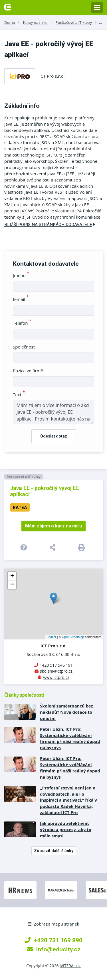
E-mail (21, 299)
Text (19, 394)
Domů (10, 22)
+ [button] (12, 576)
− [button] (12, 585)
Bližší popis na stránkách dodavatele (50, 225)
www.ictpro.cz (56, 677)
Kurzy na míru (35, 22)
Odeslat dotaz (54, 436)
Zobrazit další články (54, 851)
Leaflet (52, 637)
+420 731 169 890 (53, 940)
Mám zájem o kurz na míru (53, 526)
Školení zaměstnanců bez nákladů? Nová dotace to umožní (66, 712)
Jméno (21, 275)
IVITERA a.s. (70, 966)
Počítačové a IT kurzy (74, 22)
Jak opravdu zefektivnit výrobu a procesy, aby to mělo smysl (66, 829)
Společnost (24, 347)
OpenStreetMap (73, 637)
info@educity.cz (54, 949)
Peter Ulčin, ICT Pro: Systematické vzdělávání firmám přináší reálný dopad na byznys (70, 738)
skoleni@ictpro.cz (56, 671)
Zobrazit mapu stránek (53, 924)
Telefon (22, 323)
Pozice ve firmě (28, 371)
